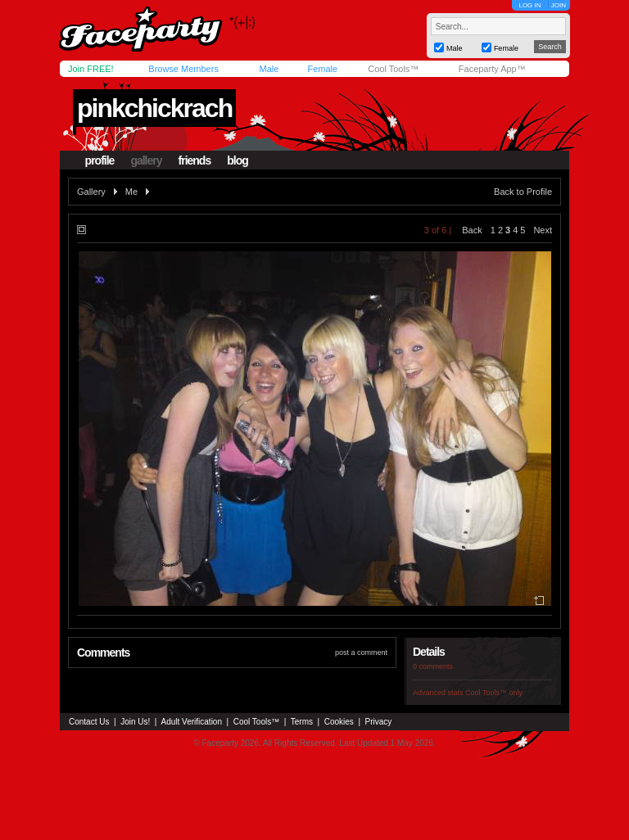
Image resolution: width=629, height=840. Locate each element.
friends (195, 160)
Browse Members (183, 69)
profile (100, 160)
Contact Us (89, 722)
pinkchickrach (154, 108)
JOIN (559, 5)
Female (322, 69)
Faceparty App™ (492, 69)
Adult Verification (191, 722)
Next (543, 230)
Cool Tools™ (393, 69)
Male (269, 69)
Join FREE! (91, 69)
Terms (302, 722)
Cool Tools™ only (494, 693)
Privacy (379, 722)
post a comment (361, 653)
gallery (146, 160)
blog (238, 160)
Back (472, 230)
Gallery (91, 192)
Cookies (339, 722)
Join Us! (135, 722)
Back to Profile (523, 192)
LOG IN (529, 5)
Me (131, 192)
